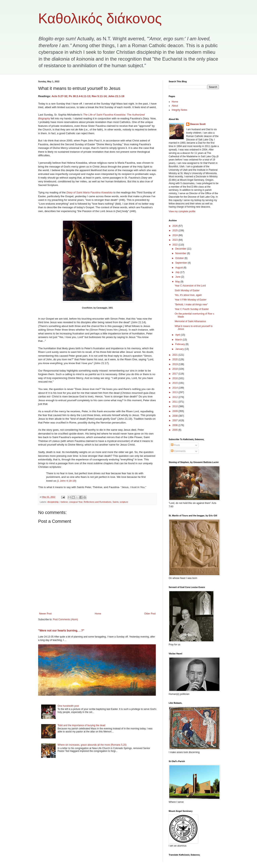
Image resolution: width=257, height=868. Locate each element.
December (181, 249)
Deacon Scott (198, 124)
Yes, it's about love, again (188, 295)
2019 (175, 364)
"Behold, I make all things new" (191, 305)
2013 (175, 392)
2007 (175, 420)
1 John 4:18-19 (66, 481)
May (178, 282)
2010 (175, 406)
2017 (175, 374)
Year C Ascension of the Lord (190, 286)
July (178, 272)
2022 (175, 245)
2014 (175, 388)
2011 (175, 402)
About (175, 106)
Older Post (150, 614)
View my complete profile (182, 211)
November (181, 253)
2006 (175, 425)
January (180, 349)
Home (98, 614)
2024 (175, 235)
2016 (175, 378)
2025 (175, 230)
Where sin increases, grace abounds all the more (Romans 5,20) (92, 745)
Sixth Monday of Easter (187, 290)
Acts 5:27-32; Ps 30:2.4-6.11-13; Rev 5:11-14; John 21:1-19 (88, 96)
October (180, 258)
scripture (124, 502)
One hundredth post (68, 706)
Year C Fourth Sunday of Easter (192, 309)
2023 (175, 240)
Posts (175, 445)
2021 (175, 355)
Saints (116, 502)
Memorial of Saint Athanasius (190, 321)
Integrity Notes (179, 110)
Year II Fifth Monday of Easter (191, 300)
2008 (175, 416)
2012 (175, 397)
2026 (175, 226)
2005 (175, 430)
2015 (175, 383)
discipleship (53, 502)
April (178, 335)
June (178, 277)
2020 (175, 359)
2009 (175, 411)
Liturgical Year (76, 502)
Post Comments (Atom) (65, 619)
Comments (178, 451)
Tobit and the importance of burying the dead (82, 725)
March (179, 340)
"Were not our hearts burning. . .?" (61, 630)
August (179, 268)
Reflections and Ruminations (97, 502)
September (182, 263)
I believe (64, 502)
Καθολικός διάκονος (100, 18)
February (180, 344)
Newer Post (45, 614)
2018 (175, 369)
